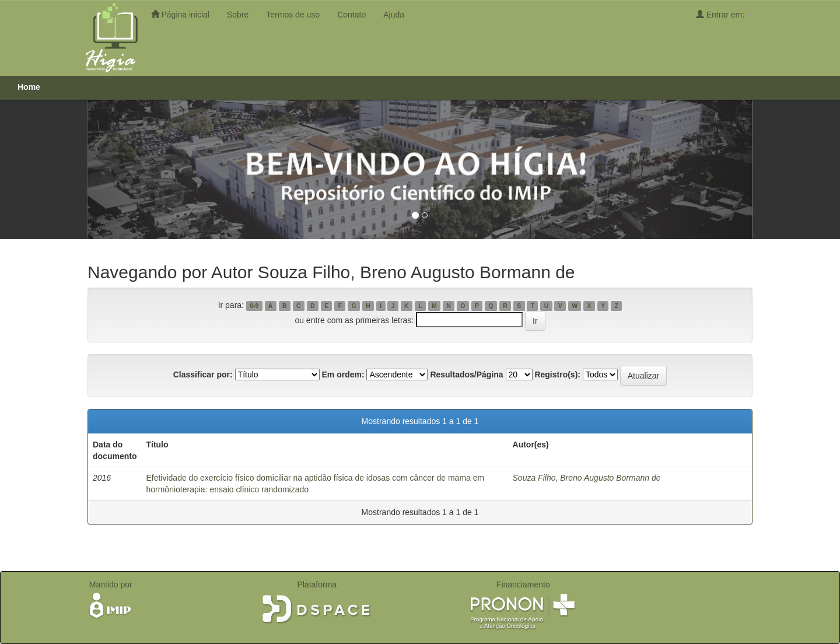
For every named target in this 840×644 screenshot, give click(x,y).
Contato (351, 15)
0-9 (254, 306)
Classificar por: (203, 374)
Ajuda (394, 15)
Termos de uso (293, 15)
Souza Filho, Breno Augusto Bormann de (587, 478)
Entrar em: (724, 14)
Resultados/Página (466, 374)
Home (29, 87)
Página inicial (180, 14)
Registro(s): (557, 374)
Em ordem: (343, 374)
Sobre (238, 15)
